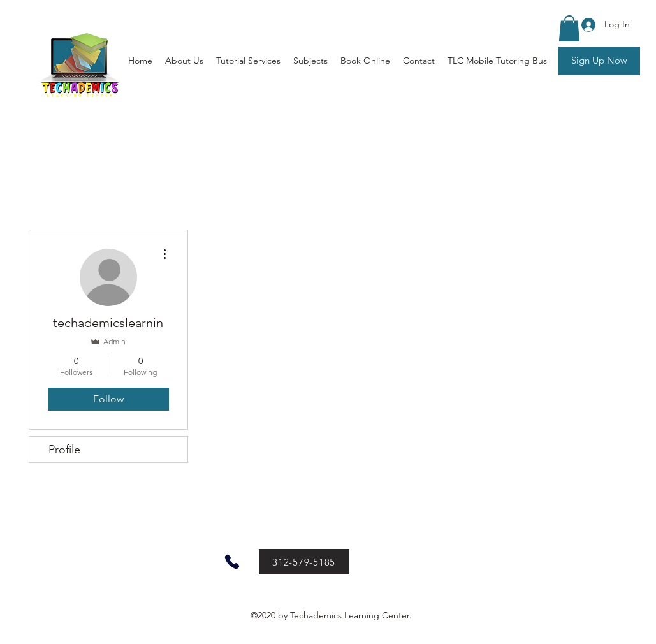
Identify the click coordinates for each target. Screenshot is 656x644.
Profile (64, 450)
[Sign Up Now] (599, 61)
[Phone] (232, 562)
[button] (569, 28)
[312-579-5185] (304, 562)
